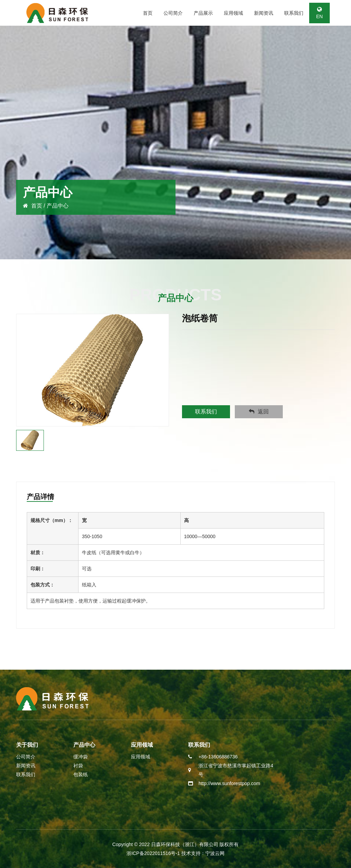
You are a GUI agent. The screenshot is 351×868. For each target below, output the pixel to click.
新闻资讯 (264, 13)
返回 (259, 412)
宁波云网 (215, 853)
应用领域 (233, 13)
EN (319, 13)
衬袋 (78, 766)
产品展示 (203, 13)
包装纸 (81, 774)
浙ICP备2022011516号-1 (154, 853)
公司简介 (173, 13)
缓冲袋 (81, 757)
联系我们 (294, 13)
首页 (148, 13)
